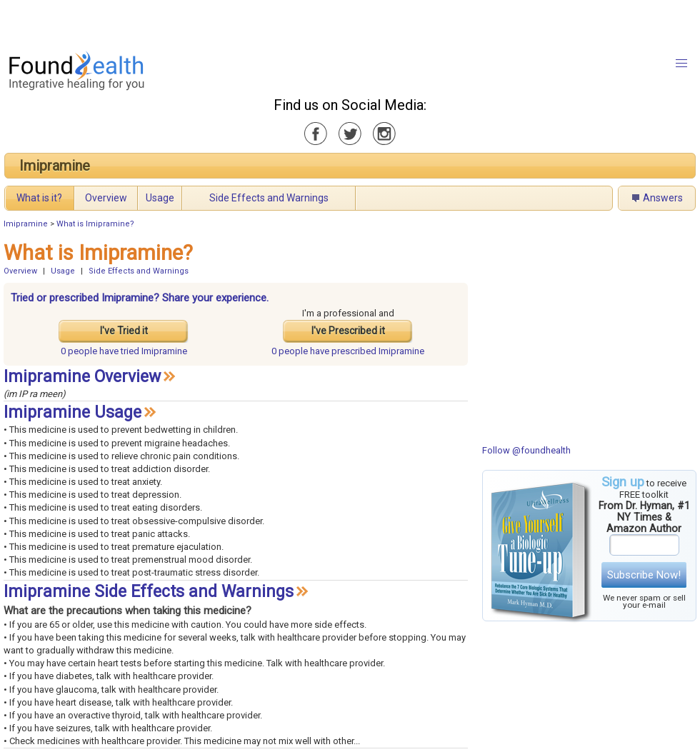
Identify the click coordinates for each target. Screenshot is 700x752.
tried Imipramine (124, 351)
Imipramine (55, 166)
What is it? (39, 198)
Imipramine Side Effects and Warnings (149, 592)
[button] (681, 64)
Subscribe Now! (644, 575)
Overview (106, 198)
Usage (160, 198)
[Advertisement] (179, 21)
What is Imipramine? (95, 224)
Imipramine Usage (72, 412)
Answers (663, 198)
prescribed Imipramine (348, 351)
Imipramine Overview (82, 377)
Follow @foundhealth (526, 450)
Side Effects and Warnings (269, 198)
